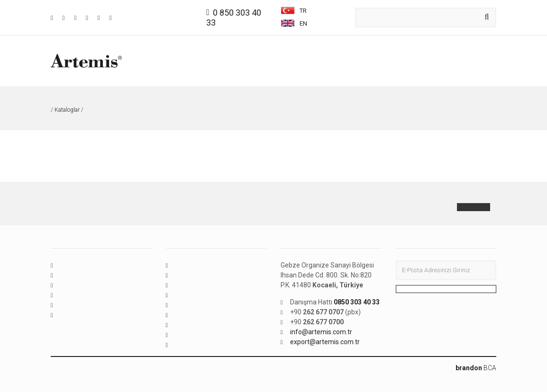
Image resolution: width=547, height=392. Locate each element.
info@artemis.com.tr (321, 332)
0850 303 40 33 (357, 302)
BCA (476, 368)
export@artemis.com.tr (325, 342)
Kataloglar (67, 110)
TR (294, 11)
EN (294, 23)
